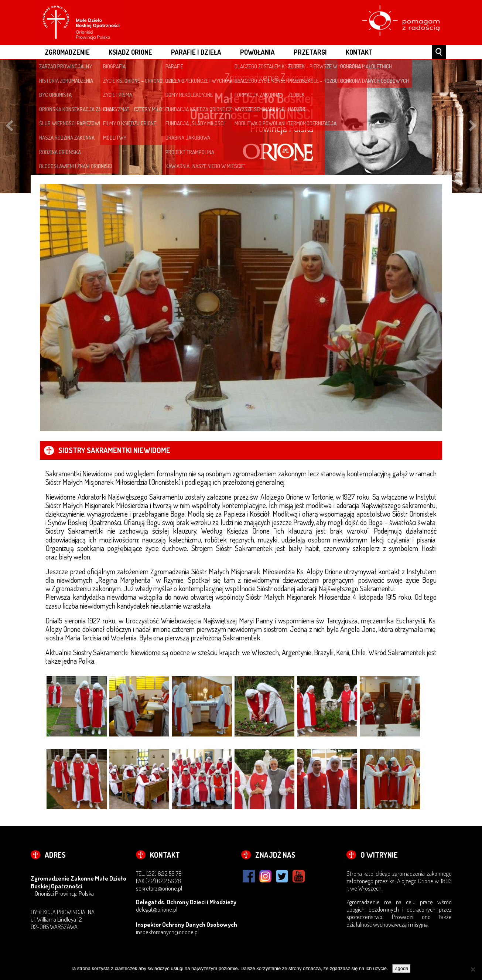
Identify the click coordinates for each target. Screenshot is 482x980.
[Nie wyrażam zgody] (473, 969)
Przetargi (310, 52)
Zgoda (402, 968)
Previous (9, 127)
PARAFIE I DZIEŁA (196, 52)
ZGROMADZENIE (67, 52)
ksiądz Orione (130, 52)
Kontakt (359, 52)
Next (473, 127)
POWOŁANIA (257, 52)
